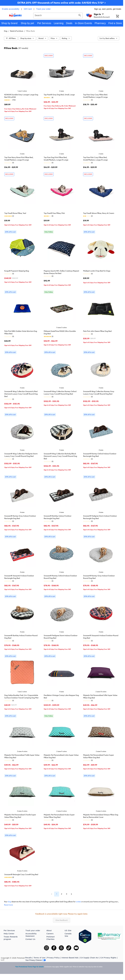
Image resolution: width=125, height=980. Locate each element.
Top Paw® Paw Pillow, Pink (54, 213)
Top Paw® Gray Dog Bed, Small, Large (59, 95)
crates (78, 902)
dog (9, 902)
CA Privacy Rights (108, 958)
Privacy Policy (53, 958)
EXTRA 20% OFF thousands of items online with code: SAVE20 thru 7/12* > (62, 3)
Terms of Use (40, 958)
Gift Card (28, 9)
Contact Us (30, 939)
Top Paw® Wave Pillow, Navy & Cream (99, 213)
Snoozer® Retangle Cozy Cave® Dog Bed (21, 874)
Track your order (43, 9)
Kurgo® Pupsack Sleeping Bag (17, 271)
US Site (68, 931)
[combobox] (58, 15)
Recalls (29, 958)
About (49, 931)
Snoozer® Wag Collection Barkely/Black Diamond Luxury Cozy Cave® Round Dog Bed (60, 456)
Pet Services (9, 931)
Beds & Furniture (17, 31)
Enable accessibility (11, 9)
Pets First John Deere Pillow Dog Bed (97, 331)
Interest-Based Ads (70, 958)
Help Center (9, 934)
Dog (6, 31)
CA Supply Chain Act (89, 958)
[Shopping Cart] (120, 16)
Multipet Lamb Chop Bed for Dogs (97, 271)
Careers (50, 934)
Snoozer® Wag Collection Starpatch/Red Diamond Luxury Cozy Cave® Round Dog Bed (21, 394)
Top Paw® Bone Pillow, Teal (15, 213)
